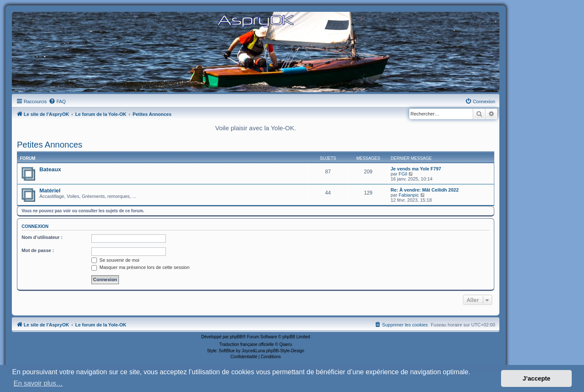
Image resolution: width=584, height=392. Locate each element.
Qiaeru (286, 344)
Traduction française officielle (247, 344)
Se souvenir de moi (115, 260)
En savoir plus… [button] (38, 383)
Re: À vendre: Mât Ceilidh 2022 (425, 190)
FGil (403, 174)
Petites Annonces (50, 145)
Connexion (35, 226)
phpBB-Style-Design (285, 351)
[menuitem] (57, 101)
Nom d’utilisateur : (42, 237)
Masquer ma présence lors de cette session (140, 267)
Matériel (50, 191)
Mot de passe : (38, 250)
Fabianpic (409, 195)
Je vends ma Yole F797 (416, 169)
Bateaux (50, 169)
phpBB (236, 337)
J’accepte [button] (537, 378)
